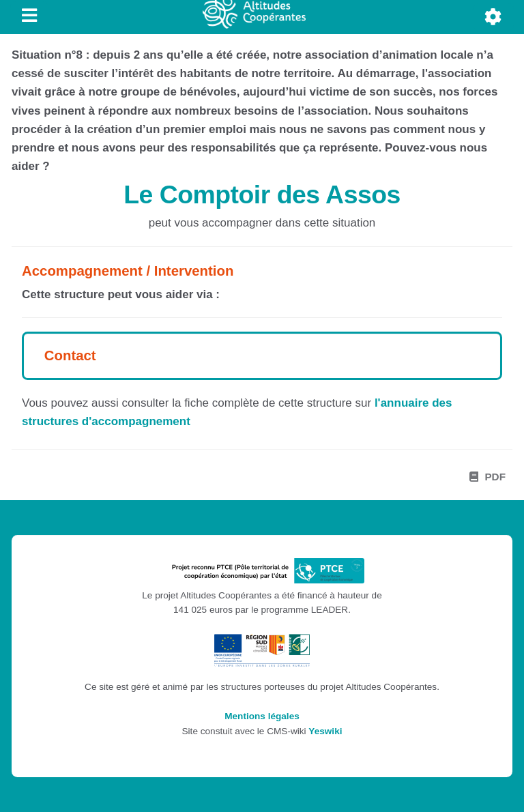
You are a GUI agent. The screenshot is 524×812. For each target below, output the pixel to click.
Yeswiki (325, 731)
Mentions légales (262, 716)
